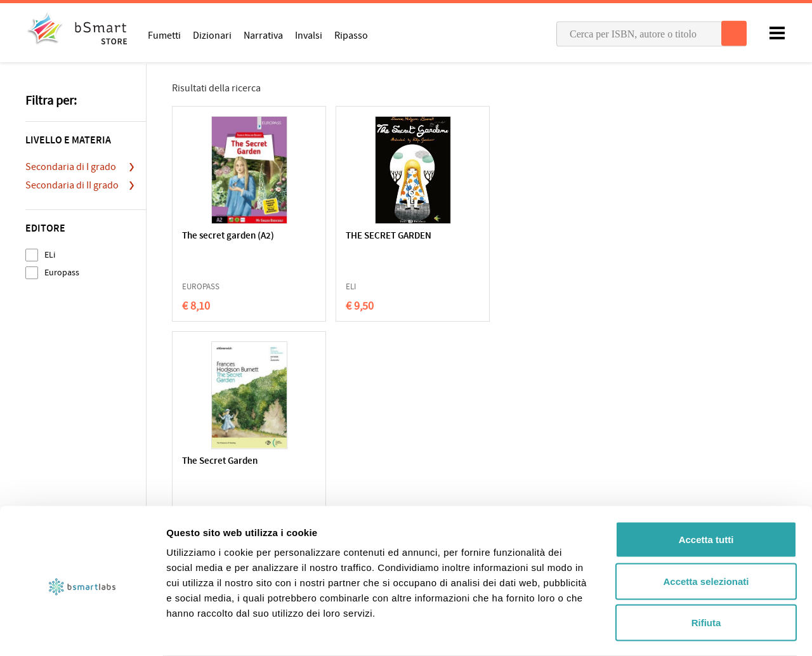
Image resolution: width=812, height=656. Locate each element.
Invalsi (309, 35)
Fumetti (164, 35)
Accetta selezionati (706, 531)
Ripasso (351, 35)
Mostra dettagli (667, 631)
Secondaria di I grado (71, 167)
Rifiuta (706, 573)
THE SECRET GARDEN (349, 236)
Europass (62, 272)
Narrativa (263, 35)
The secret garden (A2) (228, 236)
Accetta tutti (706, 489)
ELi (50, 255)
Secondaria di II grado (72, 185)
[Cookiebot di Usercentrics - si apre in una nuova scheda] (82, 631)
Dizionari (212, 35)
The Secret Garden (467, 236)
